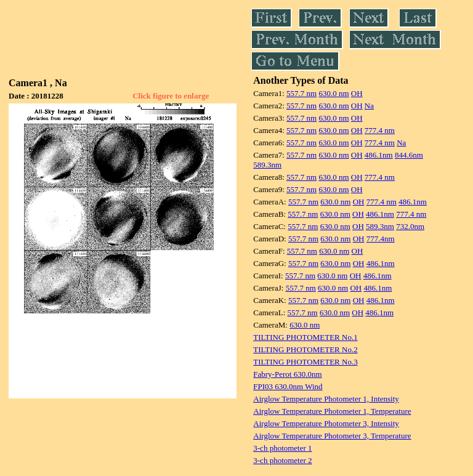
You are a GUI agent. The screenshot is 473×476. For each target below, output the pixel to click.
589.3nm (267, 165)
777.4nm (381, 239)
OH (357, 93)
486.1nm (379, 155)
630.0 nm (334, 93)
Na (369, 106)
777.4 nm (380, 130)
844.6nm (409, 155)
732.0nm (410, 226)
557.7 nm (301, 93)
